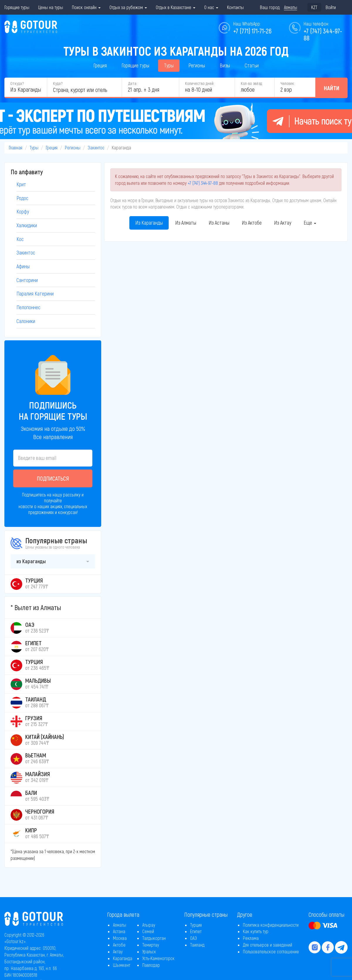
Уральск (149, 951)
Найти (332, 88)
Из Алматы (186, 223)
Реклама (251, 938)
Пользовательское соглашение (271, 951)
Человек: (287, 83)
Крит (21, 184)
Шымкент (122, 965)
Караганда (123, 958)
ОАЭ (193, 938)
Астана (119, 931)
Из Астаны (219, 223)
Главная (16, 147)
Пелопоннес (28, 307)
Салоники (26, 321)
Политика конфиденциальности (271, 925)
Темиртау (151, 945)
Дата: (132, 83)
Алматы (120, 925)
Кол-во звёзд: (252, 83)
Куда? (58, 83)
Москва (120, 938)
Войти (331, 7)
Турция (196, 925)
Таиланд (197, 945)
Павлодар (151, 965)
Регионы (197, 65)
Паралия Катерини (35, 293)
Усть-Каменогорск (158, 958)
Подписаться (53, 478)
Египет (196, 931)
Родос (22, 198)
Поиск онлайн (86, 7)
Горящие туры (17, 7)
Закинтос (96, 147)
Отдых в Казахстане (176, 7)
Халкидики (27, 225)
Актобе (119, 945)
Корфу (23, 211)
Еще (310, 223)
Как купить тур (256, 931)
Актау (118, 951)
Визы (225, 65)
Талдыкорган (154, 938)
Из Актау (283, 223)
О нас (211, 7)
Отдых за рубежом (128, 7)
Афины (23, 266)
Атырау (149, 925)
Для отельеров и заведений (268, 945)
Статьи (252, 65)
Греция (100, 65)
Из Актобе (252, 223)
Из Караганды (149, 223)
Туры (169, 65)
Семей (148, 931)
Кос (20, 239)
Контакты (235, 7)
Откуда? (17, 83)
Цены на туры (51, 7)
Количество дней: (200, 83)
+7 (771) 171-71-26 (252, 31)
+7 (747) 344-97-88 (203, 183)
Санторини (27, 280)
